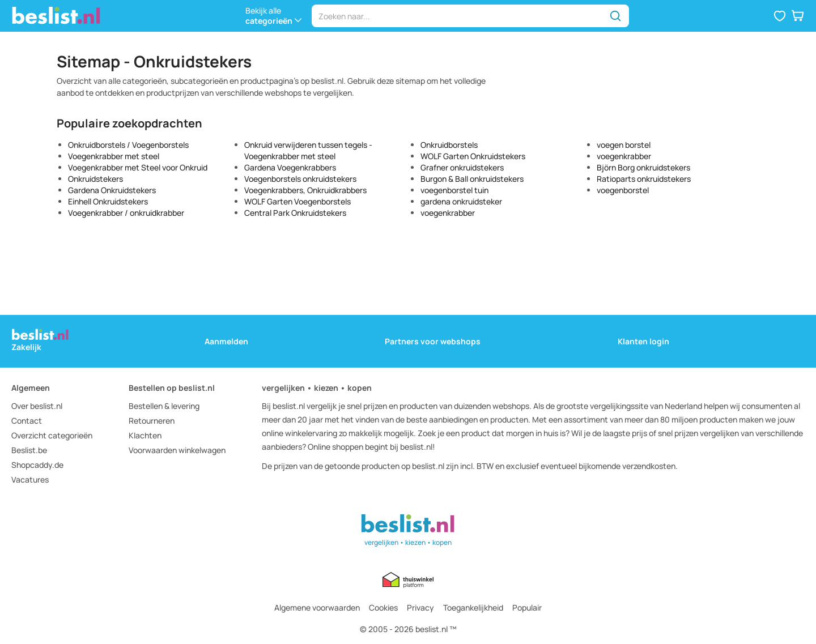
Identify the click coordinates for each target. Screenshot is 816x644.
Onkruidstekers (95, 179)
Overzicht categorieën (52, 435)
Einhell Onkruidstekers (108, 201)
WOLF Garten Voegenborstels (297, 201)
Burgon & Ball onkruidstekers (472, 179)
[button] (780, 16)
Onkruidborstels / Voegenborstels (128, 145)
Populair (527, 607)
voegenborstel (623, 190)
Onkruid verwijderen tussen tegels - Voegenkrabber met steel (308, 150)
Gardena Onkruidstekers (112, 190)
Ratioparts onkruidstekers (644, 179)
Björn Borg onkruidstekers (643, 167)
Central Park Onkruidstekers (295, 213)
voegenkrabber (448, 213)
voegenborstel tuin (454, 190)
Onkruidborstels (449, 145)
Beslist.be (29, 450)
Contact (27, 421)
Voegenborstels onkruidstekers (300, 179)
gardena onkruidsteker (461, 201)
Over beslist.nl (37, 406)
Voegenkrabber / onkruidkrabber (126, 213)
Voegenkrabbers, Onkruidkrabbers (305, 190)
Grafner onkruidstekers (462, 167)
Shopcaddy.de (37, 465)
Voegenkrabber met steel (114, 156)
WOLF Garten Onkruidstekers (473, 156)
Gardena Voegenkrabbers (290, 167)
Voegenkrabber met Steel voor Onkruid (138, 167)
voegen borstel (624, 145)
